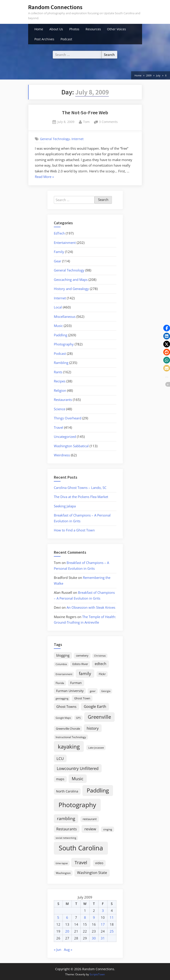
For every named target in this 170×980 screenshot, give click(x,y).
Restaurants (63, 400)
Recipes (60, 381)
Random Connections (55, 7)
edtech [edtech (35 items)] (101, 664)
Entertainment (65, 243)
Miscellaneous (65, 316)
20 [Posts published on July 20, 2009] (67, 931)
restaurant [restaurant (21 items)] (90, 819)
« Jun (58, 949)
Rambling (61, 363)
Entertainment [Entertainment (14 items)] (64, 674)
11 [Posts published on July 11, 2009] (112, 917)
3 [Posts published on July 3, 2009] (103, 911)
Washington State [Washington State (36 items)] (92, 873)
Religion (60, 390)
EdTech (59, 233)
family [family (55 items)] (85, 673)
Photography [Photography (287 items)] (77, 805)
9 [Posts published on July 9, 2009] (94, 917)
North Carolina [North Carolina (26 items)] (67, 791)
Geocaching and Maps (71, 280)
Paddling (61, 335)
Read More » (44, 177)
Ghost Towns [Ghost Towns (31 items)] (66, 706)
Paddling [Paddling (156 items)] (98, 790)
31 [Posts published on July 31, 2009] (103, 938)
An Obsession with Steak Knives (91, 607)
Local (58, 307)
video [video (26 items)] (99, 863)
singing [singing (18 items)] (108, 829)
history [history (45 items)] (93, 728)
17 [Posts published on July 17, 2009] (103, 924)
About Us (56, 29)
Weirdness (62, 455)
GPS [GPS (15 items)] (78, 718)
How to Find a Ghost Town (74, 530)
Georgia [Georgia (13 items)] (106, 691)
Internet (78, 139)
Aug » (68, 949)
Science (60, 409)
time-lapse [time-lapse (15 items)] (62, 863)
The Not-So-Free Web (85, 112)
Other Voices (116, 29)
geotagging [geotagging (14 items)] (62, 698)
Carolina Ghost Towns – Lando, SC (80, 488)
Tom (86, 121)
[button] (167, 328)
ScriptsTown (97, 974)
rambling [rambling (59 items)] (66, 819)
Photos (74, 29)
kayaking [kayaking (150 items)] (69, 746)
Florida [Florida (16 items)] (60, 683)
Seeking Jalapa (65, 506)
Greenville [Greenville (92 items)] (99, 717)
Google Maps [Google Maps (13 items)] (63, 718)
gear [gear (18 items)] (93, 691)
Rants (58, 372)
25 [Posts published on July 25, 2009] (112, 931)
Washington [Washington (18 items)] (63, 873)
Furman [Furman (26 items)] (76, 683)
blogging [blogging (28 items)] (63, 655)
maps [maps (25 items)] (60, 779)
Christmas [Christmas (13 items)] (100, 656)
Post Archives (44, 39)
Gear (58, 261)
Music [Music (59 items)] (78, 779)
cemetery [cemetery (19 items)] (82, 655)
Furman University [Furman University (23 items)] (70, 691)
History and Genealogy (71, 289)
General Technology (55, 139)
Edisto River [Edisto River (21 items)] (80, 664)
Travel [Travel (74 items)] (81, 862)
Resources (93, 29)
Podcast (66, 39)
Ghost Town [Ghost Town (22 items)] (82, 698)
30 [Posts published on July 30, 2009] (94, 938)
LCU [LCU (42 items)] (60, 758)
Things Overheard (68, 418)
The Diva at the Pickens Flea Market (81, 497)
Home (39, 29)
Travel (59, 427)
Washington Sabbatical (71, 446)
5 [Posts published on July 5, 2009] (58, 917)
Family (59, 252)
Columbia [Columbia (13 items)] (61, 664)
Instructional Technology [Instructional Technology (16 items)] (71, 737)
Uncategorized (65, 437)
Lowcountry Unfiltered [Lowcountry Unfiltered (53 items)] (78, 768)
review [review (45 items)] (90, 829)
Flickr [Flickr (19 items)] (102, 674)
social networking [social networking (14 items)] (66, 838)
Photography (64, 344)
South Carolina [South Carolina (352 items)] (81, 848)
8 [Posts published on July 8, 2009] (85, 917)
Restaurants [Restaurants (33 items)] (67, 829)
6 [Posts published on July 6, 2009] (67, 917)
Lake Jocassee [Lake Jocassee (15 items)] (96, 748)
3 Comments (108, 122)
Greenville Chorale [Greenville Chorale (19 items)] (68, 729)
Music (58, 326)
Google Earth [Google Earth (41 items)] (95, 706)
